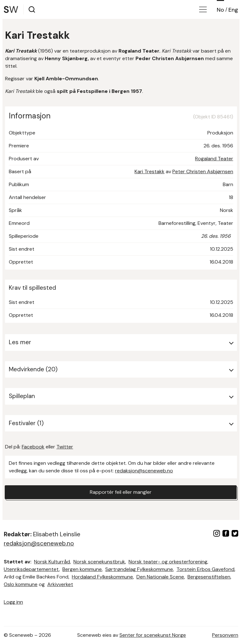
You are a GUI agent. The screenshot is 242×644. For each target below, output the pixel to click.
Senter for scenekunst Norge (153, 635)
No (220, 10)
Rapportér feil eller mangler (121, 492)
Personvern (225, 635)
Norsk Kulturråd (52, 562)
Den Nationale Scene (160, 577)
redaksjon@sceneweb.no (144, 471)
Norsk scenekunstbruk (99, 562)
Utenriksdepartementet (31, 569)
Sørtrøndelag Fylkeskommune (139, 569)
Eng (233, 10)
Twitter (65, 447)
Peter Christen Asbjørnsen (203, 171)
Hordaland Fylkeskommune (102, 577)
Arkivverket (60, 584)
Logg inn (13, 602)
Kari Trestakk (150, 171)
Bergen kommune (82, 569)
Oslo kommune (21, 584)
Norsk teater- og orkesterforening (168, 562)
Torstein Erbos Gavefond (205, 569)
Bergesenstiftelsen (209, 577)
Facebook (33, 447)
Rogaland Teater (214, 159)
